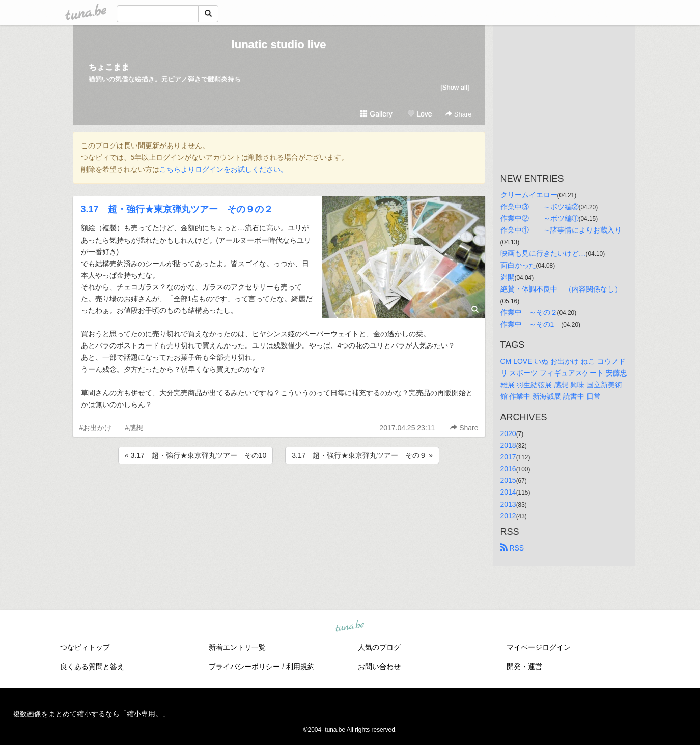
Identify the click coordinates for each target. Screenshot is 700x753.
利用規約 (300, 667)
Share (458, 114)
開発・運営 (524, 667)
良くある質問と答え (92, 667)
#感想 (134, 428)
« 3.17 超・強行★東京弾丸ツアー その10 (196, 455)
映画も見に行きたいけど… (543, 253)
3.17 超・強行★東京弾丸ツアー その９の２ (177, 209)
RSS (512, 548)
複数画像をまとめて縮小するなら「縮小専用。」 (91, 714)
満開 (508, 277)
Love (419, 114)
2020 (508, 433)
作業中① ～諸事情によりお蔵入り (561, 230)
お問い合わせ (379, 667)
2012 (508, 516)
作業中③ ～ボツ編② (540, 207)
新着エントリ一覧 (237, 647)
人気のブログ (379, 647)
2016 (508, 469)
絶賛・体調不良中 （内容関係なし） (561, 289)
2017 (508, 457)
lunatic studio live (279, 45)
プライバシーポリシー (244, 667)
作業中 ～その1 (531, 324)
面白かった (518, 265)
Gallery (376, 114)
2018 (508, 445)
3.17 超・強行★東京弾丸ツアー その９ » (362, 455)
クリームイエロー (529, 195)
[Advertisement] (279, 494)
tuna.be (350, 627)
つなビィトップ (85, 647)
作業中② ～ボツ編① (540, 218)
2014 (508, 492)
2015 (508, 480)
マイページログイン (539, 647)
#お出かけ (96, 428)
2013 (508, 504)
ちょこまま (109, 67)
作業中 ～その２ (529, 312)
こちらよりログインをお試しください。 (223, 169)
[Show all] (455, 87)
